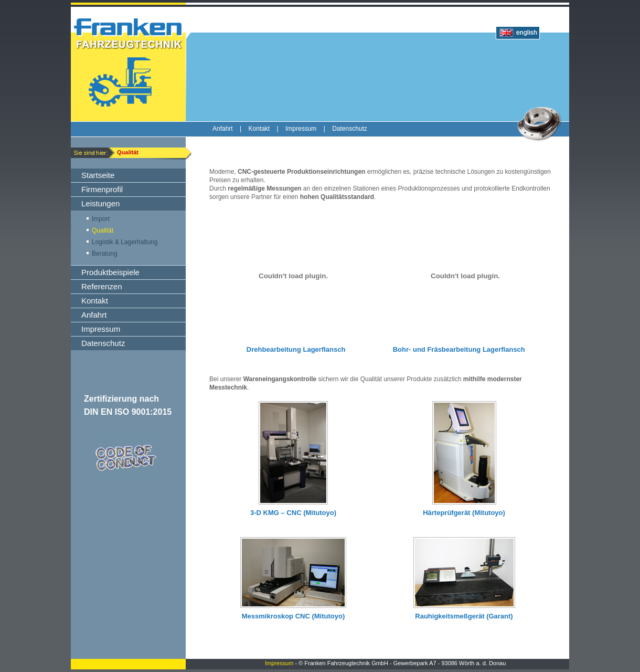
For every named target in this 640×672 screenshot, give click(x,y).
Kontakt (259, 129)
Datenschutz (350, 129)
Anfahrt (223, 129)
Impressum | (309, 129)
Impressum (279, 663)
